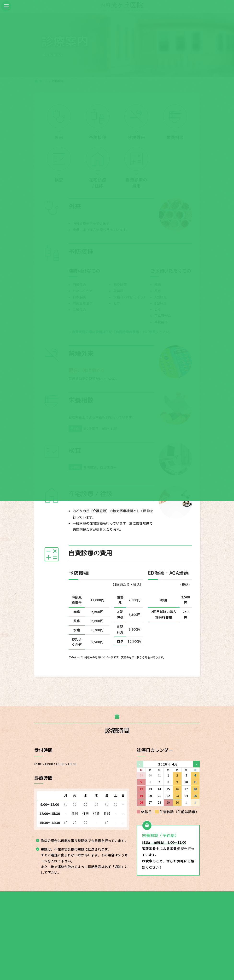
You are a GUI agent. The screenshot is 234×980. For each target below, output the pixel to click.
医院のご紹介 (101, 906)
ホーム (53, 906)
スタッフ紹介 (130, 906)
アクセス (156, 906)
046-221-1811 (84, 950)
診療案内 (75, 906)
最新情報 (179, 906)
